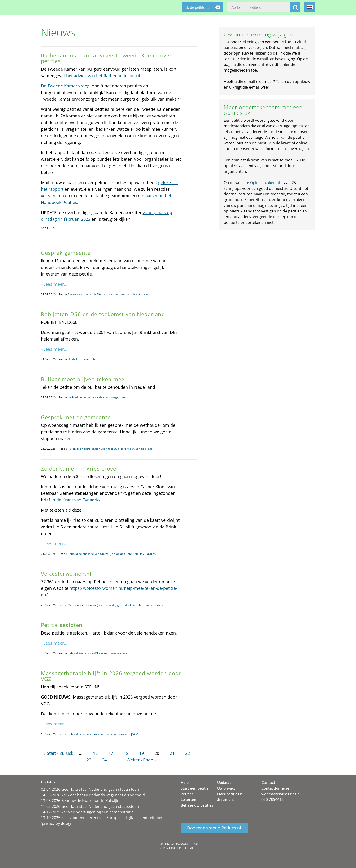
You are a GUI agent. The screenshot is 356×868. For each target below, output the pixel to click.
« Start (50, 753)
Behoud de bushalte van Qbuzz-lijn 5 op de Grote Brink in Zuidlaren (112, 554)
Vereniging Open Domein (178, 848)
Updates (224, 782)
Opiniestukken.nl (265, 183)
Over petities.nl (230, 794)
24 (104, 760)
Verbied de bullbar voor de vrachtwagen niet (97, 397)
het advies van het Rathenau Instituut (103, 76)
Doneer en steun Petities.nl (214, 828)
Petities (187, 794)
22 (188, 753)
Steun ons (226, 799)
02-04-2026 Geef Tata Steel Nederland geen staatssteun (90, 789)
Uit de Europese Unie (82, 359)
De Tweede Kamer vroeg (65, 86)
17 (111, 753)
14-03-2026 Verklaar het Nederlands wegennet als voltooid (93, 795)
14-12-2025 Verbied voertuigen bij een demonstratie (87, 812)
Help (185, 782)
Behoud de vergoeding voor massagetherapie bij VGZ (103, 734)
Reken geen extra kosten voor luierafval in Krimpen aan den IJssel (110, 449)
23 (89, 760)
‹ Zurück (65, 753)
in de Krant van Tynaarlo (76, 500)
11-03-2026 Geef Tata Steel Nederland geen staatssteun (90, 806)
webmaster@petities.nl (281, 794)
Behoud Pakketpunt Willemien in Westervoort (97, 653)
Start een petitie (195, 788)
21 (172, 753)
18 (126, 753)
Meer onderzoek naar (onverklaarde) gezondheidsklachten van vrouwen (115, 605)
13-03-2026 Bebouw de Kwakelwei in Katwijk (79, 801)
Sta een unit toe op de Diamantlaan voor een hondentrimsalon (109, 294)
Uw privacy (226, 788)
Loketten (189, 799)
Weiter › (134, 760)
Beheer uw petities (197, 805)
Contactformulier (276, 788)
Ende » (150, 760)
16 (95, 753)
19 (141, 753)
